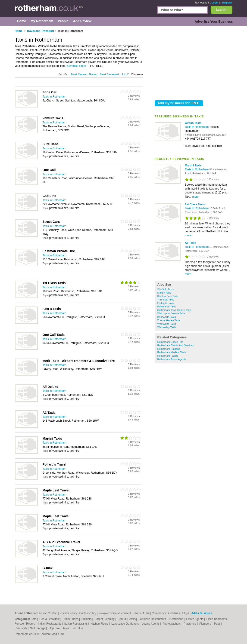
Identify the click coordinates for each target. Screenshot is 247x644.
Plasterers (190, 624)
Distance (137, 74)
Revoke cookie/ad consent (115, 613)
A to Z (125, 74)
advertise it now (77, 66)
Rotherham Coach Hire (170, 342)
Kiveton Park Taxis (168, 296)
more (195, 197)
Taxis (66, 628)
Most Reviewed (109, 74)
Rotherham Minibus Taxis (172, 352)
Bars (34, 619)
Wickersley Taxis (167, 327)
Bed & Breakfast (50, 619)
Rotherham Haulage (169, 349)
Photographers (172, 624)
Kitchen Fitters (100, 624)
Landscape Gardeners (125, 624)
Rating (93, 74)
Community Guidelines (166, 613)
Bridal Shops (71, 619)
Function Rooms (25, 624)
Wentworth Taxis (167, 324)
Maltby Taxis (164, 293)
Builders (87, 619)
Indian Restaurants (50, 624)
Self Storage (38, 628)
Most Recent (79, 74)
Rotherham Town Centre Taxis (174, 310)
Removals (21, 628)
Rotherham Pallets (168, 356)
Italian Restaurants (76, 624)
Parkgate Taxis (166, 303)
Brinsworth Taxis (167, 317)
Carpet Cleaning (105, 619)
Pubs (218, 624)
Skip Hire (54, 628)
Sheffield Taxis (166, 289)
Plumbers (206, 624)
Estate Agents (195, 619)
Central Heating (128, 619)
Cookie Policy (88, 613)
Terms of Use (141, 613)
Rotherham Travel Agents (172, 359)
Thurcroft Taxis (166, 300)
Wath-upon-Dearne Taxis (171, 313)
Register (227, 3)
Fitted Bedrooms (217, 619)
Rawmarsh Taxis (167, 307)
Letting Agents (151, 624)
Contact (53, 613)
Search (221, 10)
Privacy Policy (68, 613)
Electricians (177, 619)
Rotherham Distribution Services (176, 345)
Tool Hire (77, 628)
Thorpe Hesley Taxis (169, 320)
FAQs (185, 613)
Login (215, 3)
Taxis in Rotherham (197, 127)
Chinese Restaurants (153, 619)
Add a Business (202, 613)
